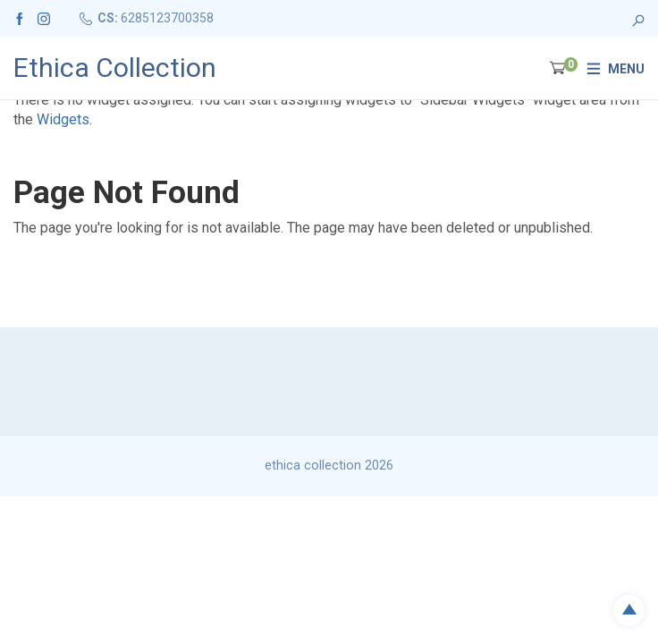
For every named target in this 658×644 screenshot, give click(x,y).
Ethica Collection (115, 68)
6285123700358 (167, 18)
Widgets (63, 119)
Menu (626, 69)
